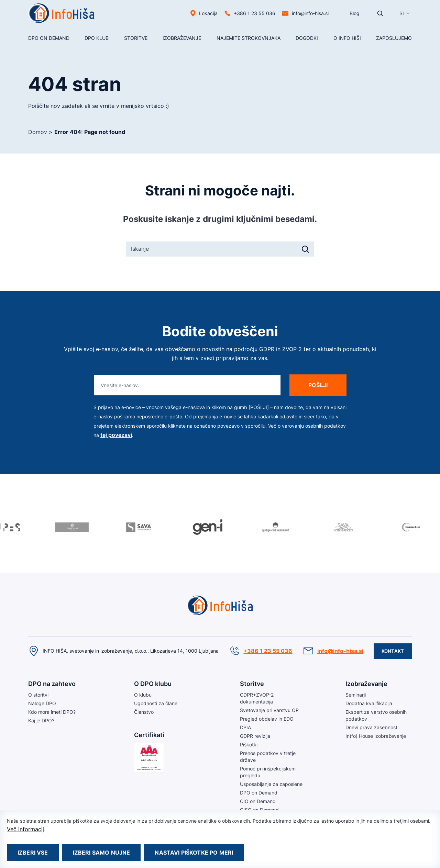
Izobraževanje (182, 38)
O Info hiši (347, 38)
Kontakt (393, 651)
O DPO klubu (153, 684)
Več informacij (25, 829)
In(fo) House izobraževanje (376, 736)
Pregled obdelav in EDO (267, 719)
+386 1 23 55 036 (255, 13)
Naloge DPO (42, 703)
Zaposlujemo (394, 38)
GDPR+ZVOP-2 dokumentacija (257, 698)
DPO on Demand (259, 793)
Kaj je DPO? (41, 720)
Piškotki (249, 745)
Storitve (136, 38)
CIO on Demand (258, 801)
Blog (355, 13)
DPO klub (97, 38)
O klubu (143, 695)
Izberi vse (33, 853)
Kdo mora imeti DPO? (52, 712)
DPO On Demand (49, 38)
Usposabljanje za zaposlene (271, 784)
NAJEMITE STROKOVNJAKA (249, 38)
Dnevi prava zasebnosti (372, 727)
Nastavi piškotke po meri (194, 853)
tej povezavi (116, 435)
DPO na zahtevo (52, 684)
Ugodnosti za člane (156, 703)
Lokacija (208, 13)
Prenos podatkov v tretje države (268, 757)
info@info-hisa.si (310, 13)
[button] (402, 13)
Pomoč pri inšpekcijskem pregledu (268, 772)
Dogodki (307, 38)
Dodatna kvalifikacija (369, 703)
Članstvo (144, 712)
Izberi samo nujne (102, 853)
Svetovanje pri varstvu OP (269, 710)
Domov (38, 132)
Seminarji (356, 695)
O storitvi (38, 695)
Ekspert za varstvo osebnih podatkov (376, 715)
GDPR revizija (255, 736)
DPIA (245, 727)
